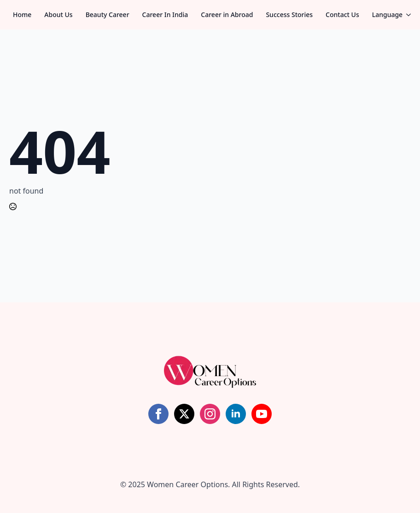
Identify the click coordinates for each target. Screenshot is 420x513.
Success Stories (289, 15)
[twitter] (184, 414)
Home (22, 15)
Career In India (165, 15)
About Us (58, 15)
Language (387, 15)
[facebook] (158, 414)
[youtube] (262, 414)
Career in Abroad (227, 15)
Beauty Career (108, 15)
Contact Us (342, 15)
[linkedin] (236, 414)
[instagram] (210, 414)
